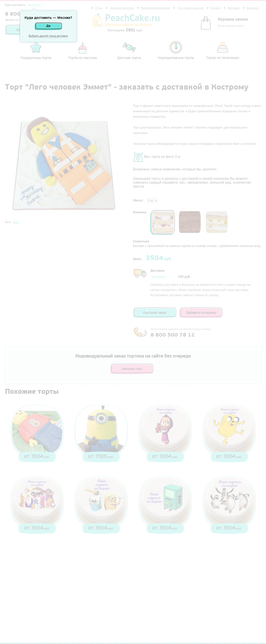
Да (48, 26)
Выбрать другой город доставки (48, 36)
